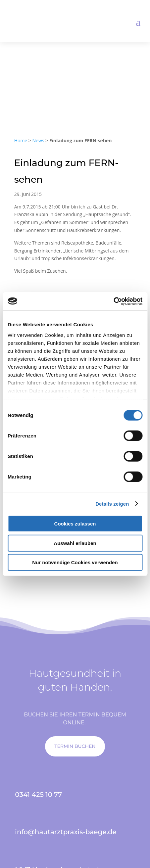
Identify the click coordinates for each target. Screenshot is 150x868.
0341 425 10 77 (38, 795)
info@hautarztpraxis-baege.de (66, 832)
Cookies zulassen (75, 524)
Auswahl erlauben (75, 543)
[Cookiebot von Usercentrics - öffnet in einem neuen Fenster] (113, 301)
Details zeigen (112, 503)
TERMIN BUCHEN (75, 746)
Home (21, 140)
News (38, 140)
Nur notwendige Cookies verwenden (75, 562)
